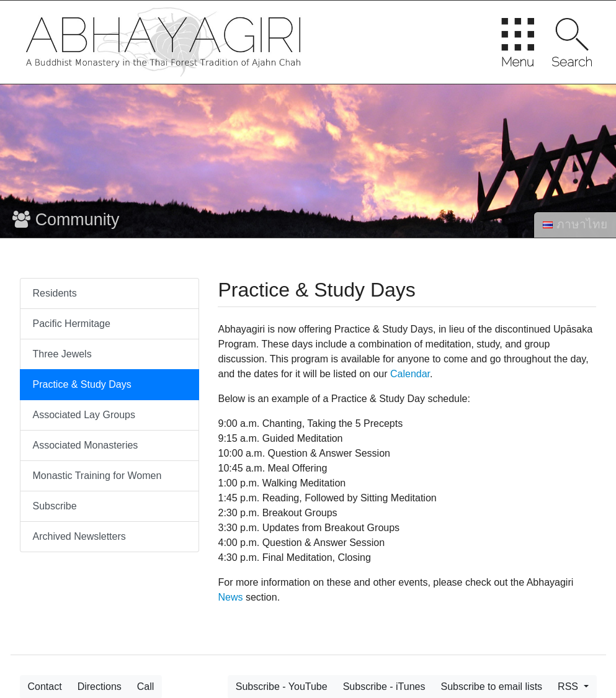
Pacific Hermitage (72, 324)
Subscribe (55, 506)
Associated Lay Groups (84, 415)
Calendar (410, 374)
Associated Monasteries (86, 445)
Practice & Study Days (82, 384)
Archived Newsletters (79, 536)
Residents (55, 293)
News (230, 597)
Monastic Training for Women (97, 476)
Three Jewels (62, 354)
